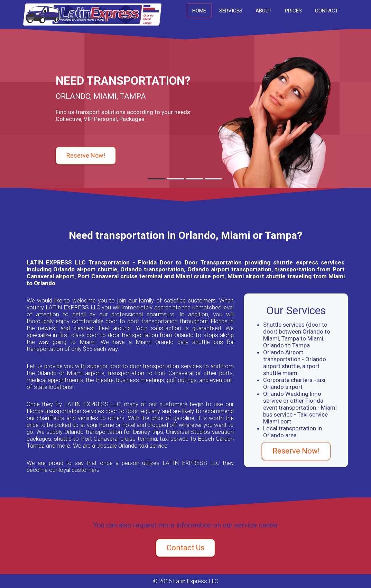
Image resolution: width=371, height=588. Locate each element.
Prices (293, 11)
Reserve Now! (86, 155)
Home (199, 11)
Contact (327, 11)
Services (231, 11)
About (264, 11)
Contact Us (185, 548)
